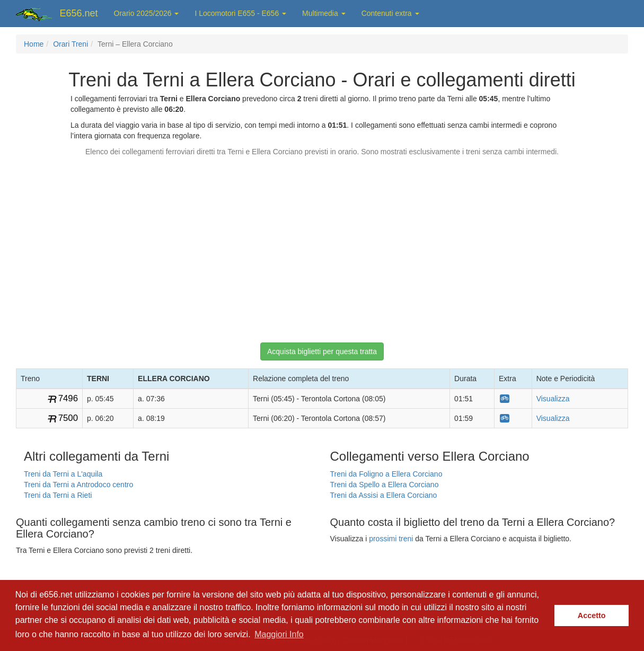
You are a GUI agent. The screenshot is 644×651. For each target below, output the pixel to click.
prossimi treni (391, 539)
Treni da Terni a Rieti (58, 495)
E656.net (79, 13)
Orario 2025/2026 (147, 13)
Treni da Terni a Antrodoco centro (78, 485)
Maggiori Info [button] (279, 634)
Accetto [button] (592, 615)
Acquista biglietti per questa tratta (322, 351)
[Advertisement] (322, 244)
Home (34, 44)
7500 (68, 418)
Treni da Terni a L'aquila (63, 474)
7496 (68, 398)
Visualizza (553, 399)
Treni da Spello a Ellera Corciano (385, 485)
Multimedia (324, 13)
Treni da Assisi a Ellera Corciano (384, 495)
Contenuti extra (390, 13)
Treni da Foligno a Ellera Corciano (386, 474)
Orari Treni (70, 44)
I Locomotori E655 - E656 (240, 13)
